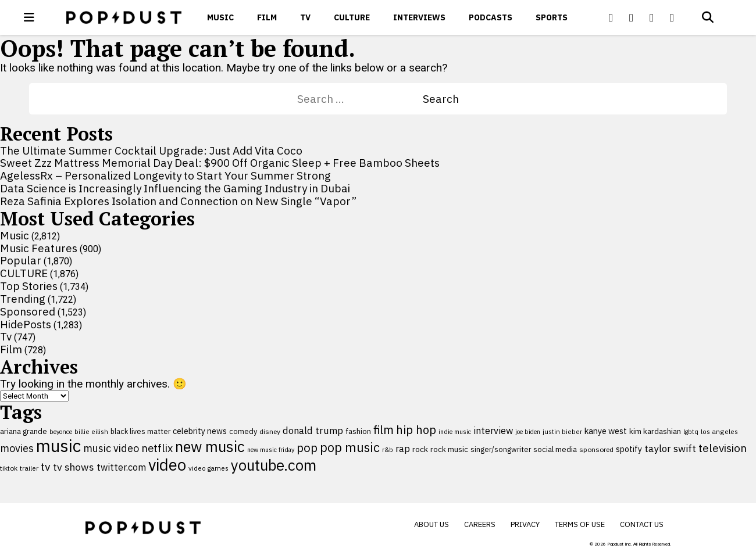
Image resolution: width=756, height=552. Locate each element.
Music (220, 17)
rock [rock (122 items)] (420, 449)
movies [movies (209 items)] (17, 448)
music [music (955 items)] (58, 446)
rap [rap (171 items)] (403, 449)
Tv (305, 17)
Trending (23, 299)
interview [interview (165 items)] (493, 430)
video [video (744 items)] (167, 465)
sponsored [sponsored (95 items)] (596, 449)
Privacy (525, 524)
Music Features (39, 248)
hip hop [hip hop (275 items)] (416, 430)
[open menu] (29, 17)
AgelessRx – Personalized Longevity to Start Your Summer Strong (165, 175)
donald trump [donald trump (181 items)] (313, 431)
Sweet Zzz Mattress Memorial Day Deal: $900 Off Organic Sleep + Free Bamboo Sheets (220, 163)
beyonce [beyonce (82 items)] (61, 432)
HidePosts (26, 324)
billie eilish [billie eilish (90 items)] (91, 431)
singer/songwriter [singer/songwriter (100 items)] (501, 449)
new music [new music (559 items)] (210, 447)
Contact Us (642, 524)
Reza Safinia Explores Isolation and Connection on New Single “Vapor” (178, 201)
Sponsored (28, 311)
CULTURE (352, 17)
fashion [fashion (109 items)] (358, 431)
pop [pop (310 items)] (307, 448)
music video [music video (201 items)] (111, 448)
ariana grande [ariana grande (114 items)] (24, 431)
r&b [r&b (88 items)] (388, 449)
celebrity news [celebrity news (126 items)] (200, 431)
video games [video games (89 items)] (208, 468)
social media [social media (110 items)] (555, 449)
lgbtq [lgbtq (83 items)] (691, 432)
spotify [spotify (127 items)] (629, 449)
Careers (480, 524)
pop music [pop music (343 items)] (350, 447)
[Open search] (708, 17)
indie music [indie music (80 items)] (455, 432)
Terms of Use (580, 524)
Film (267, 17)
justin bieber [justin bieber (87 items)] (562, 431)
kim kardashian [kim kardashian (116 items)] (655, 431)
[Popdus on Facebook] (611, 17)
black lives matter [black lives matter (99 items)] (140, 431)
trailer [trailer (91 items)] (29, 468)
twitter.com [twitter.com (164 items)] (121, 467)
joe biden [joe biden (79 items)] (528, 432)
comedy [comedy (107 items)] (243, 431)
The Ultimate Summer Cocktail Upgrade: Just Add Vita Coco (151, 150)
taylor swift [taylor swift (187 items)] (670, 449)
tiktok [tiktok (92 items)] (9, 468)
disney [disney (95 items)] (270, 431)
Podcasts (491, 17)
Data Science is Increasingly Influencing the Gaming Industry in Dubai (175, 188)
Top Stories (29, 286)
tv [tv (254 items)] (46, 466)
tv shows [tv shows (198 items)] (74, 467)
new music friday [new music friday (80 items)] (271, 450)
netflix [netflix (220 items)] (157, 448)
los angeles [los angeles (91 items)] (719, 431)
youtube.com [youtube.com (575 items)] (274, 465)
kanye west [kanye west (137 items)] (606, 431)
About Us (432, 524)
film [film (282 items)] (384, 430)
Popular (21, 260)
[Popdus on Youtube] (652, 17)
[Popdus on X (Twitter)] (632, 17)
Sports (552, 17)
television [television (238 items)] (723, 448)
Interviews (419, 17)
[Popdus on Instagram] (672, 17)
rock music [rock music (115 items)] (449, 449)
